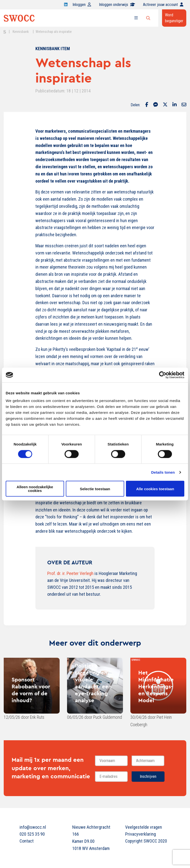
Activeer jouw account (163, 5)
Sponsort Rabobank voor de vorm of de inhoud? (31, 690)
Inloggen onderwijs (117, 5)
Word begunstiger (174, 18)
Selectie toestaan (95, 489)
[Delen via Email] (184, 105)
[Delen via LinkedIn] (175, 105)
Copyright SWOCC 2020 (146, 841)
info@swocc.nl (33, 827)
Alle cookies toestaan (155, 489)
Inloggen (82, 5)
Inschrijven (148, 776)
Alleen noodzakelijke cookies (35, 489)
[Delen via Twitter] (165, 105)
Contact (27, 841)
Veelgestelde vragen (144, 827)
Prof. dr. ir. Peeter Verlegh (70, 573)
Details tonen (163, 472)
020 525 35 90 (32, 834)
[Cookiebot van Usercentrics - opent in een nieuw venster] (163, 375)
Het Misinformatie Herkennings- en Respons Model (156, 686)
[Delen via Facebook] (147, 105)
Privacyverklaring (141, 834)
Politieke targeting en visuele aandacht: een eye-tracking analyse (93, 683)
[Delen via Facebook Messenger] (155, 105)
